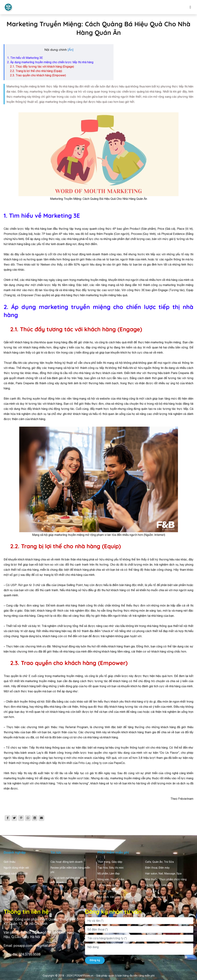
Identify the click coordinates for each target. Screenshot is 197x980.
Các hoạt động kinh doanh (67, 862)
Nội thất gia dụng (108, 891)
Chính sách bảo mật (16, 874)
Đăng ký (95, 960)
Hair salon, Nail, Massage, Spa (163, 874)
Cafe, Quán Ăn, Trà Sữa (159, 862)
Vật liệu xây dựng (108, 885)
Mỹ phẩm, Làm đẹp (109, 874)
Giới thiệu (10, 862)
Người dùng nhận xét (16, 868)
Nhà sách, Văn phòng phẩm (114, 897)
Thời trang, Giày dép (110, 862)
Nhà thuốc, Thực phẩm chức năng (166, 879)
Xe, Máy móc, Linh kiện (159, 885)
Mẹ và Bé (151, 891)
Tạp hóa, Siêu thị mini (110, 868)
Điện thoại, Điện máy (157, 868)
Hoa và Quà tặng (155, 897)
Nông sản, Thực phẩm (111, 879)
